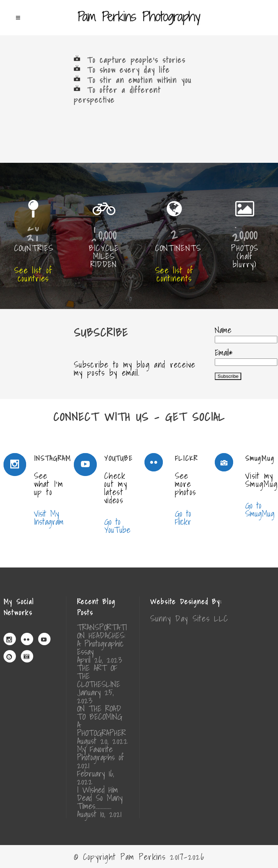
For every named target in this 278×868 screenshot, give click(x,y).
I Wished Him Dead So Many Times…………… (100, 798)
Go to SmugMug (260, 510)
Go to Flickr (183, 518)
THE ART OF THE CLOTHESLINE (99, 676)
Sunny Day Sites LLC (189, 618)
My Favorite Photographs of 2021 (100, 757)
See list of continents (174, 274)
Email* (246, 356)
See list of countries (33, 274)
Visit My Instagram (49, 518)
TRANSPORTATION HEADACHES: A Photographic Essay (102, 640)
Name (246, 333)
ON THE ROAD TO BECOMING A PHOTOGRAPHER (101, 721)
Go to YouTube (117, 526)
